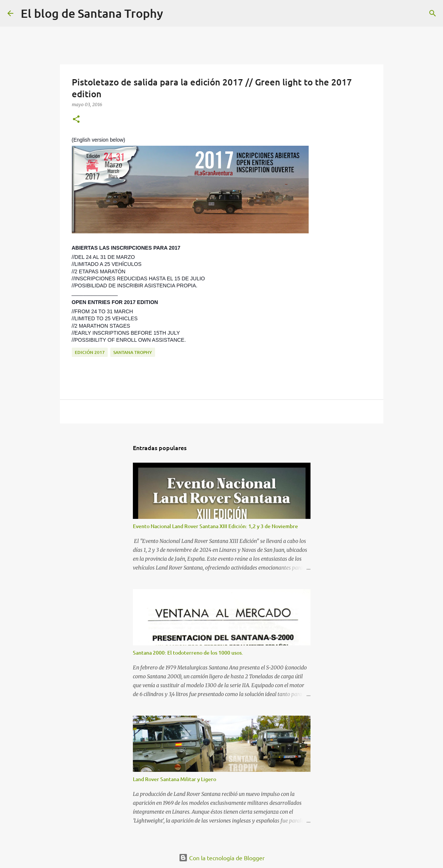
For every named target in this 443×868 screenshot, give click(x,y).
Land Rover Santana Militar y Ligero (174, 779)
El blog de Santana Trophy (92, 13)
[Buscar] (174, 13)
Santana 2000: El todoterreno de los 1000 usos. (188, 653)
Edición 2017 (90, 352)
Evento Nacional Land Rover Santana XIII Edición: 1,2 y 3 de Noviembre (215, 526)
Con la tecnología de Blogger (222, 858)
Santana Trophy (133, 352)
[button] (76, 120)
